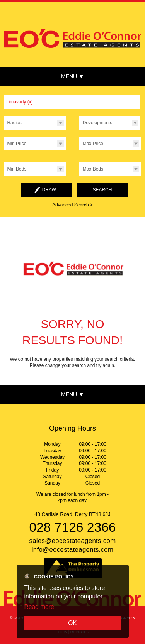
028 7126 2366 (72, 527)
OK (72, 623)
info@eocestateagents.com (73, 550)
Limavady (20, 102)
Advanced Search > (72, 205)
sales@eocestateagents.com (72, 541)
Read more (39, 607)
